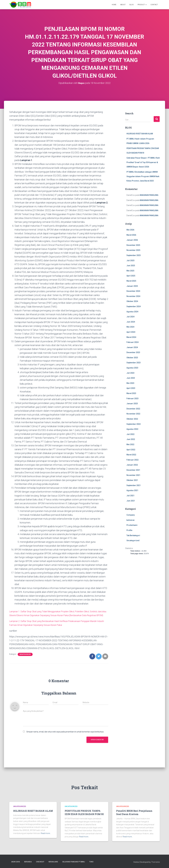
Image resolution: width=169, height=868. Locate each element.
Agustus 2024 (132, 312)
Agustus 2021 (132, 490)
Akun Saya (16, 862)
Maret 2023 (131, 393)
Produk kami (132, 525)
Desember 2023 (133, 352)
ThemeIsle (155, 862)
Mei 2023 (130, 383)
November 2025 (133, 250)
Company (131, 515)
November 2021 (133, 475)
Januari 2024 (132, 347)
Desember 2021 (133, 470)
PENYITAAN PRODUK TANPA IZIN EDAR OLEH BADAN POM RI (84, 812)
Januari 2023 (132, 404)
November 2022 (133, 414)
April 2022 (131, 450)
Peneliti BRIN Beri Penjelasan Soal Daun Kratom (134, 812)
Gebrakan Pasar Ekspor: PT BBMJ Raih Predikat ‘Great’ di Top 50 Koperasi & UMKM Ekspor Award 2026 (143, 162)
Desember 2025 (133, 245)
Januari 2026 (132, 240)
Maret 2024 (131, 337)
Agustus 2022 (132, 429)
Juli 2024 (130, 317)
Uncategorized (25, 658)
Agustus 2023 (132, 368)
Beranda (28, 862)
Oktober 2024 (132, 301)
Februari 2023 (132, 399)
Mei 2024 (130, 327)
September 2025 (134, 255)
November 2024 (133, 296)
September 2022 (134, 424)
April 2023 (131, 388)
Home (114, 5)
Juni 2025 (131, 266)
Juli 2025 (130, 261)
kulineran (131, 520)
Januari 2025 (132, 286)
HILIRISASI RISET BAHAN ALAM (140, 134)
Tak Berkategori (133, 535)
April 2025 (131, 276)
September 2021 (134, 485)
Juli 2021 (130, 496)
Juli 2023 (130, 373)
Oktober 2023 (132, 358)
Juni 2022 (131, 439)
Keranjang (53, 862)
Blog (132, 5)
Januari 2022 (132, 465)
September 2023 (134, 363)
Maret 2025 (131, 281)
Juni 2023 (131, 378)
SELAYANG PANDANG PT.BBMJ (74, 862)
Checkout (40, 862)
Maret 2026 (131, 235)
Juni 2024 (131, 322)
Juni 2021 (131, 501)
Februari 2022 (132, 460)
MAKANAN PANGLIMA (149, 195)
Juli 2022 (130, 434)
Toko (91, 862)
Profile (129, 530)
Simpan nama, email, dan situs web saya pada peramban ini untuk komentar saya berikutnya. (65, 736)
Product (142, 5)
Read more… (46, 833)
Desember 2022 (133, 409)
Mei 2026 (130, 230)
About (123, 5)
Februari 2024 (132, 342)
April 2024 (131, 332)
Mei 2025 (130, 271)
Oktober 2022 (132, 419)
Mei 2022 (130, 444)
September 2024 (134, 306)
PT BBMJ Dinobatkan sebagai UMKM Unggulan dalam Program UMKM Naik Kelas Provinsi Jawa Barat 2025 (143, 176)
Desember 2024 (133, 291)
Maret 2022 (131, 455)
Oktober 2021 (132, 480)
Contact (154, 5)
